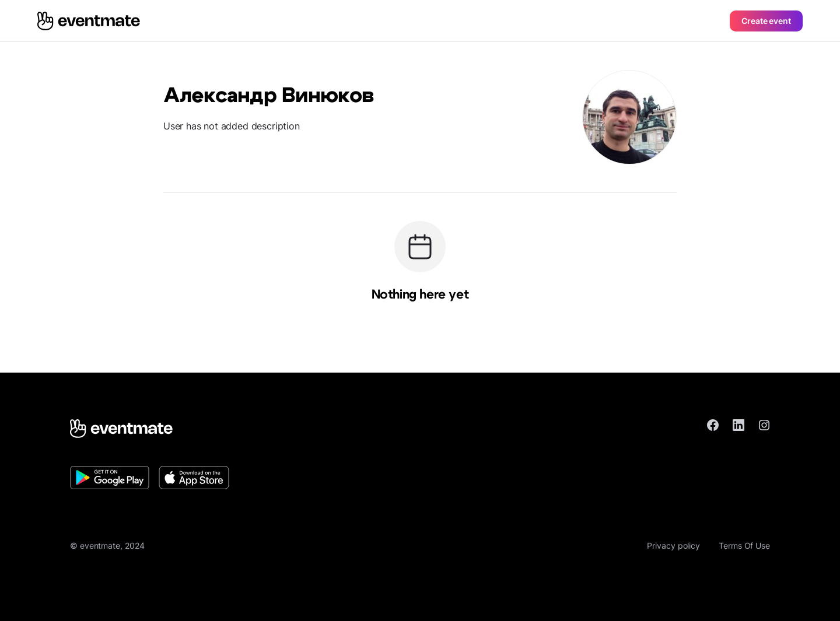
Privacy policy (673, 545)
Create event (766, 21)
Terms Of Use (744, 545)
